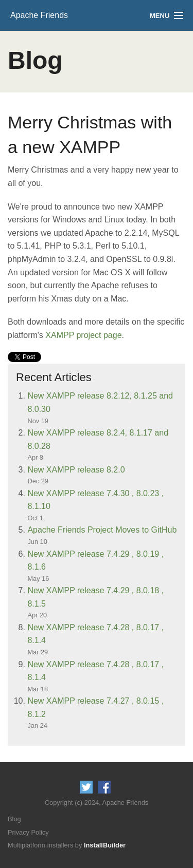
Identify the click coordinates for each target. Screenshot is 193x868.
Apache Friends (39, 15)
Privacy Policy (28, 832)
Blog (14, 819)
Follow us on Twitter (86, 787)
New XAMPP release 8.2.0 (76, 470)
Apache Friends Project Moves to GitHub (102, 530)
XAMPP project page (83, 335)
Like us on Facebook (104, 787)
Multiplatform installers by (67, 845)
